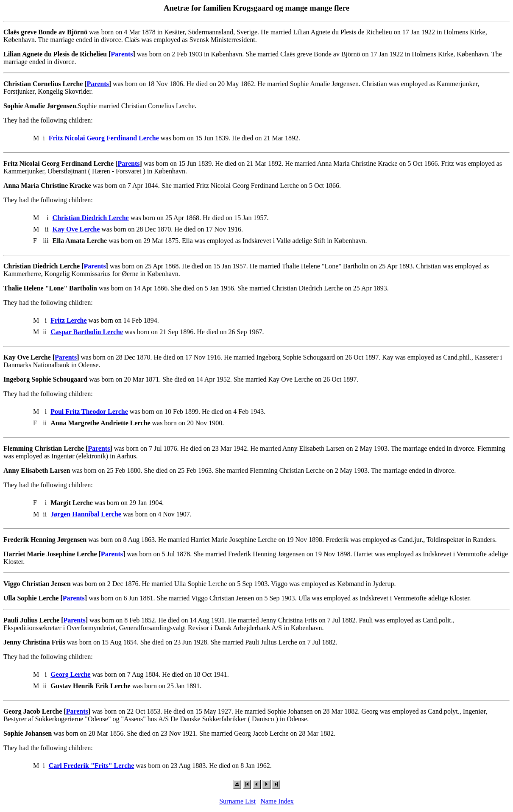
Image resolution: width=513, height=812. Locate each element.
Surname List (237, 801)
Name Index (277, 801)
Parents (122, 54)
